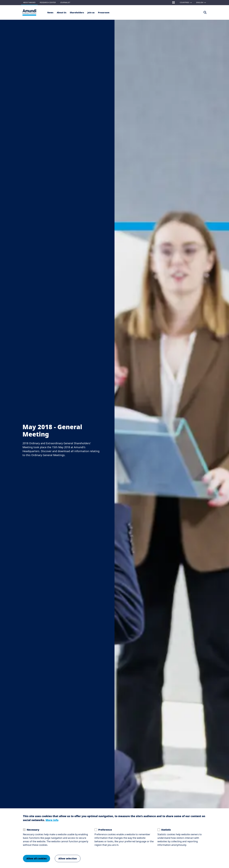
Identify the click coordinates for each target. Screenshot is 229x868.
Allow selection (68, 859)
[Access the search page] (205, 12)
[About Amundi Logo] (29, 12)
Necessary (33, 830)
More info (52, 820)
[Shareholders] (77, 12)
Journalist (65, 2)
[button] (174, 2)
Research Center (48, 2)
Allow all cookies (37, 859)
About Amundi (29, 2)
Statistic (166, 830)
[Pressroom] (104, 12)
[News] (50, 12)
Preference (105, 830)
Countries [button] (187, 2)
